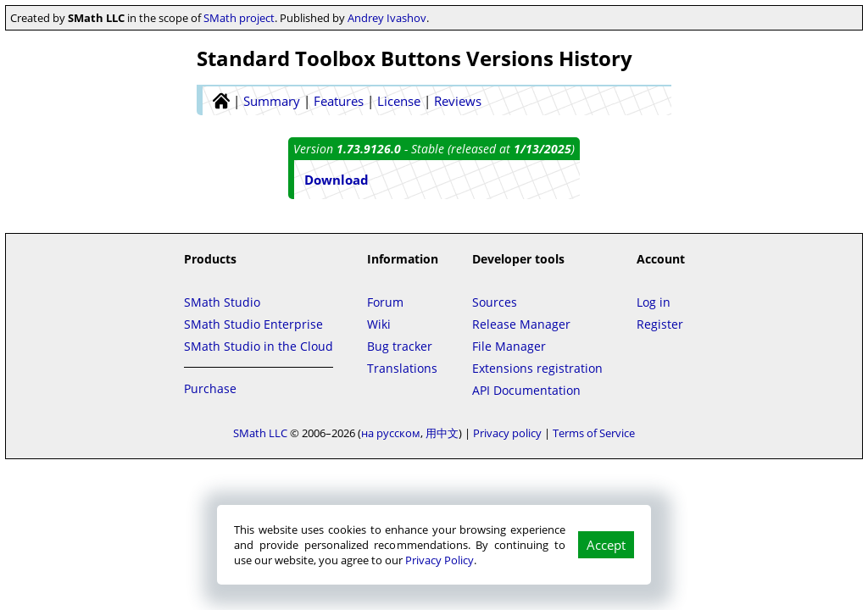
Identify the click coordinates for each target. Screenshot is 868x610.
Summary (272, 101)
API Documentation (526, 390)
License (399, 101)
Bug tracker (400, 346)
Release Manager (521, 324)
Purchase (210, 388)
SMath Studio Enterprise (253, 324)
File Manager (509, 346)
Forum (385, 302)
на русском (391, 433)
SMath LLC (260, 433)
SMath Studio (222, 302)
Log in (654, 302)
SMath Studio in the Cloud (259, 346)
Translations (402, 368)
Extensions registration (537, 368)
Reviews (458, 101)
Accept (606, 545)
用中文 (442, 433)
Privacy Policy (440, 560)
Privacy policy (507, 433)
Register (660, 324)
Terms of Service (594, 433)
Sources (495, 302)
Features (339, 101)
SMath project (239, 18)
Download (337, 180)
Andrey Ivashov (387, 18)
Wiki (379, 324)
